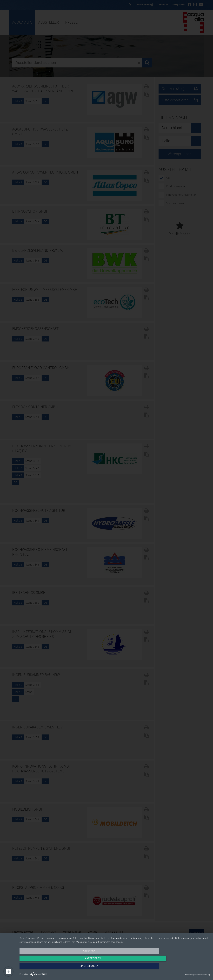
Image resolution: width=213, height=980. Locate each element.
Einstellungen (181, 968)
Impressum (189, 975)
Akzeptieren (115, 968)
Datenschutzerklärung (202, 975)
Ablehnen (48, 968)
